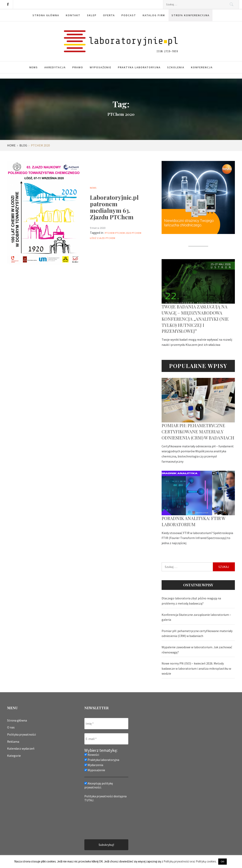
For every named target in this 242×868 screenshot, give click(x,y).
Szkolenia (176, 67)
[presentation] (101, 820)
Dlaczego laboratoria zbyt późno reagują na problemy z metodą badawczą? (191, 601)
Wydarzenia (94, 765)
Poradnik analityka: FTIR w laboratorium (193, 521)
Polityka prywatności (21, 734)
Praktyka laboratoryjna (139, 67)
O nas (11, 727)
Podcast (129, 15)
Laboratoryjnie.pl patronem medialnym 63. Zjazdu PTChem (114, 207)
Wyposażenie (101, 67)
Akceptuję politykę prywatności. (99, 785)
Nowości (92, 755)
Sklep (92, 15)
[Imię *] (106, 724)
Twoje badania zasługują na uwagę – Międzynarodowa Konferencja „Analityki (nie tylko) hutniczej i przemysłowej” (195, 319)
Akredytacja (55, 67)
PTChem (110, 233)
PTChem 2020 (123, 233)
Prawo (78, 67)
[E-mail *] (106, 739)
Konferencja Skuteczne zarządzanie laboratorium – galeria (196, 617)
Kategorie (14, 756)
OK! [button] (222, 862)
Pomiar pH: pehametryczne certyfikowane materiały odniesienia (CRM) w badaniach (198, 432)
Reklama (13, 742)
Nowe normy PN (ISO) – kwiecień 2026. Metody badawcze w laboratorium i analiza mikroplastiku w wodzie (196, 668)
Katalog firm (154, 15)
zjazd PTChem (106, 238)
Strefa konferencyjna (191, 15)
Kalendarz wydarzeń (21, 748)
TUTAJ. (89, 800)
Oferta (109, 15)
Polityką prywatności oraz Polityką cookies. (190, 861)
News (34, 67)
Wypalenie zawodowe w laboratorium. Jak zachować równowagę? (197, 650)
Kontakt (73, 15)
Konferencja (202, 67)
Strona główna (46, 15)
